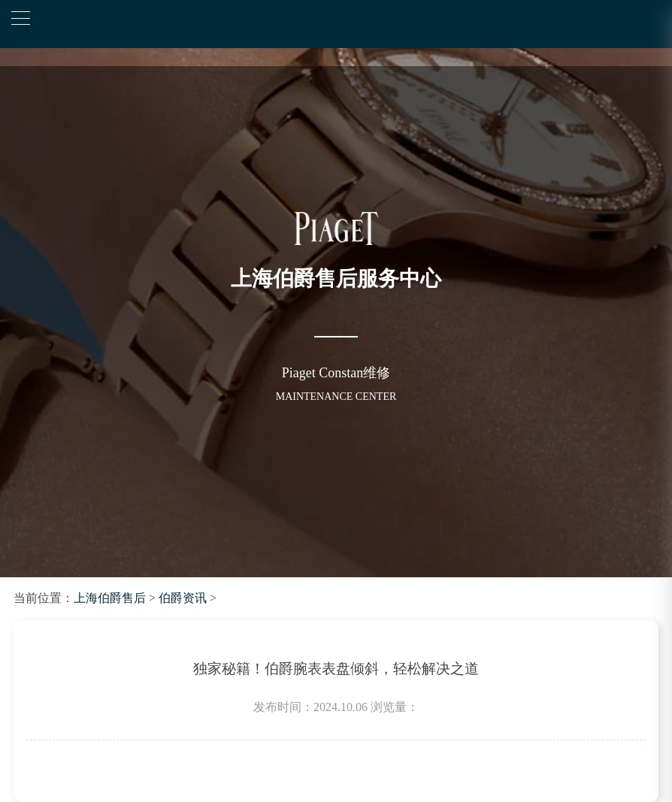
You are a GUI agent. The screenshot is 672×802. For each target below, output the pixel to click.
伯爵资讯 (183, 598)
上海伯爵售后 (110, 598)
